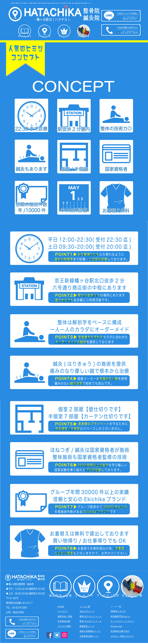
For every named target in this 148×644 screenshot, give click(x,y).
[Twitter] (57, 635)
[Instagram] (64, 635)
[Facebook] (50, 635)
